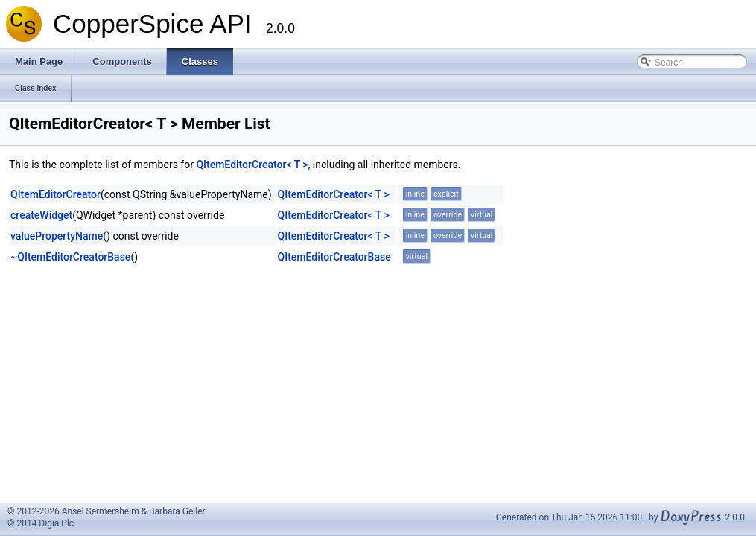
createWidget (41, 215)
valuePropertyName (57, 236)
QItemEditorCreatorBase (334, 257)
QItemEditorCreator (55, 194)
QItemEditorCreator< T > (252, 165)
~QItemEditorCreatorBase (70, 257)
